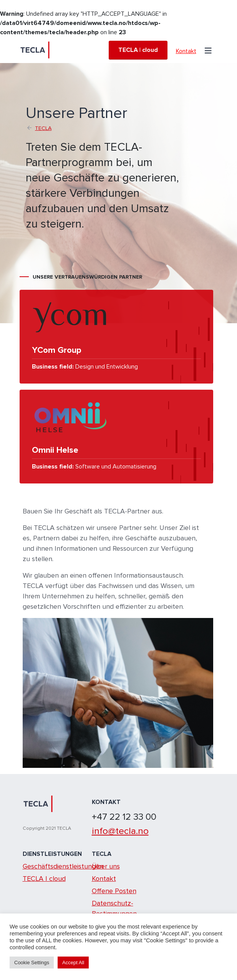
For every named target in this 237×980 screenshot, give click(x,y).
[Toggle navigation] (208, 50)
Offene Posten (114, 891)
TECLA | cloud (138, 50)
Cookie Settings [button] (32, 963)
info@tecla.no (120, 831)
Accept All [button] (73, 963)
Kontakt (186, 51)
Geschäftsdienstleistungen (63, 866)
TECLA (43, 128)
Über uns (106, 866)
